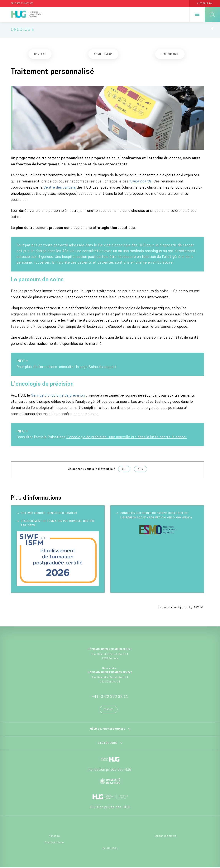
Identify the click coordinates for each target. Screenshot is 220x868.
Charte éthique (54, 843)
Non (141, 470)
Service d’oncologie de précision (58, 396)
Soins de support (103, 368)
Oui (124, 470)
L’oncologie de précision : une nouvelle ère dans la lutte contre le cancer (127, 438)
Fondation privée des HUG (110, 770)
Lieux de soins (108, 744)
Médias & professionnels (108, 730)
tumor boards (141, 182)
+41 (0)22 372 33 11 (110, 698)
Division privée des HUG (110, 808)
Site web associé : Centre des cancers (49, 514)
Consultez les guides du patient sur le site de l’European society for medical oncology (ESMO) (156, 516)
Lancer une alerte (166, 837)
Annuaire (54, 837)
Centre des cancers (60, 188)
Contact (109, 710)
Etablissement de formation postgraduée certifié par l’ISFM (58, 524)
